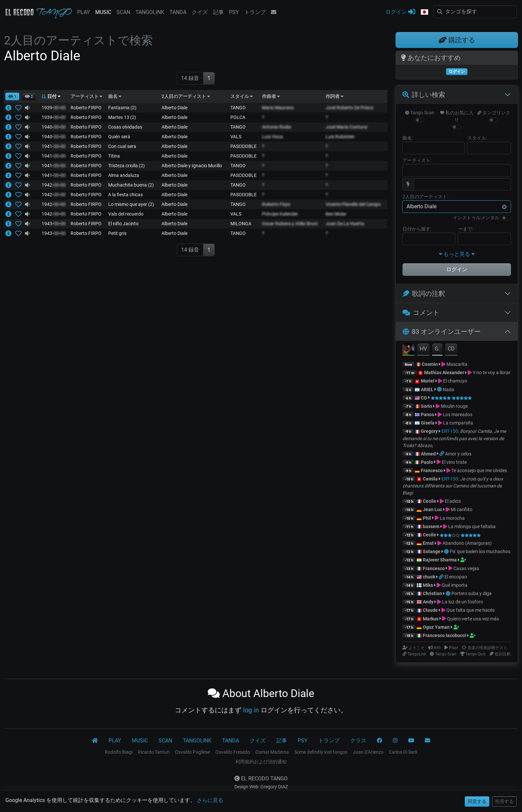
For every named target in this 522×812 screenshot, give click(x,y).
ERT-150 (450, 431)
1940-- (54, 127)
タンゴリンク (494, 113)
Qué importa (455, 585)
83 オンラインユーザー (442, 332)
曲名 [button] (115, 96)
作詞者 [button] (335, 96)
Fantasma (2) (122, 108)
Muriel (428, 381)
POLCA (238, 117)
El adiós (453, 501)
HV (423, 349)
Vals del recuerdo (126, 214)
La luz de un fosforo (463, 602)
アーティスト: (417, 160)
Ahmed (428, 454)
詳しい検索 (424, 95)
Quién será (119, 137)
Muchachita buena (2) (131, 185)
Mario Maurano (278, 108)
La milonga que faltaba (472, 526)
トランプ (255, 12)
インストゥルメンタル (476, 218)
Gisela (428, 423)
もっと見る (457, 254)
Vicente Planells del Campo (353, 204)
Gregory (429, 431)
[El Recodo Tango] (95, 741)
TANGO (238, 108)
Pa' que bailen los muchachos (480, 551)
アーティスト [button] (87, 96)
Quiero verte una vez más (473, 619)
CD (451, 349)
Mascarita (457, 364)
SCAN (123, 12)
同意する (477, 801)
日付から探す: (417, 229)
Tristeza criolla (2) (127, 166)
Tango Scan (420, 113)
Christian (432, 593)
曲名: (408, 138)
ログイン (400, 11)
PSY (234, 12)
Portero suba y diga (472, 593)
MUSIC (103, 12)
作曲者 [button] (271, 96)
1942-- (54, 185)
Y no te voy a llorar (492, 373)
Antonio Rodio (277, 127)
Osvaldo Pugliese (192, 752)
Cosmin (430, 364)
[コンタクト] (427, 741)
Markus (431, 619)
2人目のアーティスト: (425, 197)
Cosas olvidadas (125, 127)
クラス (358, 741)
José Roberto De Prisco (350, 108)
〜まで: (466, 229)
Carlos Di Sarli (403, 752)
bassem (431, 526)
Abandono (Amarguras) (467, 543)
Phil (427, 518)
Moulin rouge (454, 406)
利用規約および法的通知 (261, 762)
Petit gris (117, 233)
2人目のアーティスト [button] (186, 96)
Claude (431, 610)
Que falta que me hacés (471, 610)
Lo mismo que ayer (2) (131, 204)
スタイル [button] (242, 96)
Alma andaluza (124, 175)
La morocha (452, 518)
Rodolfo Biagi (119, 752)
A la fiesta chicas (126, 195)
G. (437, 349)
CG (424, 398)
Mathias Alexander (444, 373)
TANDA (178, 12)
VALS (236, 137)
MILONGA (241, 224)
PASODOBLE (244, 146)
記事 (218, 12)
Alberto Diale (174, 108)
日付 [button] (51, 96)
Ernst (428, 543)
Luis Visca (272, 137)
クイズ (200, 12)
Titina (114, 156)
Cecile (429, 501)
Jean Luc (432, 509)
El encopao (456, 577)
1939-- (54, 108)
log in (251, 710)
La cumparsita (458, 423)
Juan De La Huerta (345, 224)
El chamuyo (455, 381)
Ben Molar (336, 214)
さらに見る (210, 800)
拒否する (504, 801)
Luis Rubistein (340, 137)
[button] (424, 12)
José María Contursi (346, 127)
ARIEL (427, 390)
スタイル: (477, 138)
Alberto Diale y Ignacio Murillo (192, 166)
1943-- (54, 224)
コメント (421, 313)
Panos (427, 414)
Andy (428, 602)
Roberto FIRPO (86, 108)
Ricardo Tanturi (154, 752)
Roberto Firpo (276, 204)
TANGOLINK (150, 12)
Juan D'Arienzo (368, 752)
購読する (457, 40)
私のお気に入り (457, 116)
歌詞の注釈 (424, 294)
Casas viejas (466, 568)
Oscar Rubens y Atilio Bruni (290, 224)
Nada (448, 390)
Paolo (427, 462)
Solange (432, 551)
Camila (430, 479)
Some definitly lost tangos (321, 752)
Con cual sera (122, 146)
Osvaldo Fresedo (233, 752)
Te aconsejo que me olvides (479, 470)
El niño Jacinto (123, 224)
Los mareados (458, 414)
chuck (429, 577)
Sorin (426, 406)
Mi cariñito (462, 509)
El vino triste (454, 462)
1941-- (54, 146)
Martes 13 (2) (122, 117)
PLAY (84, 12)
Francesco (432, 470)
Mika (428, 585)
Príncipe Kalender (280, 214)
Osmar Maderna (272, 752)
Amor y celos (458, 454)
